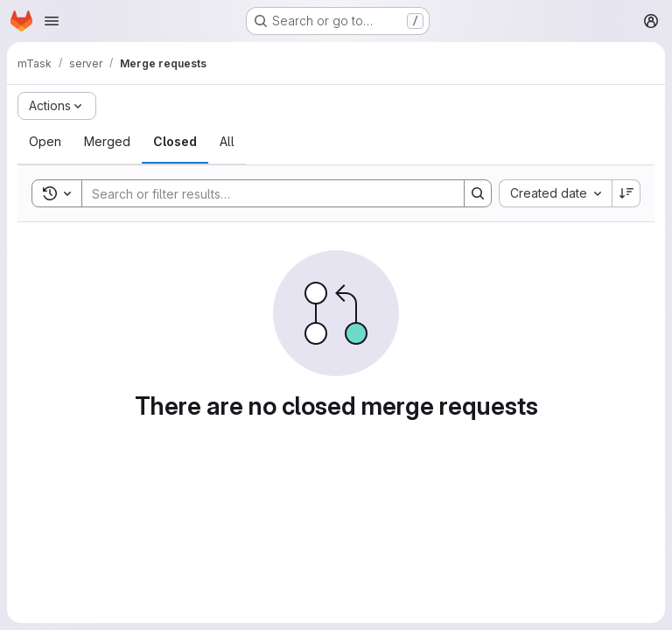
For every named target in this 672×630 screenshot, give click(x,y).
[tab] (45, 142)
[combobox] (555, 193)
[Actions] (57, 106)
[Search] (264, 193)
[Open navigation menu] (52, 21)
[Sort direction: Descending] (626, 193)
